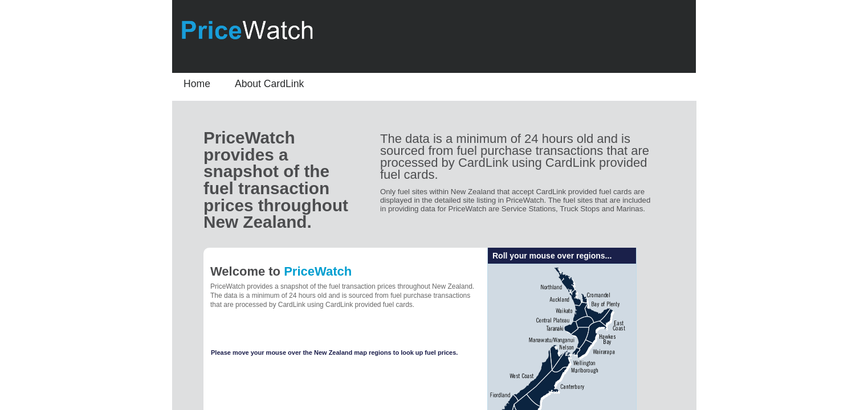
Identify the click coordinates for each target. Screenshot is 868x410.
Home (197, 84)
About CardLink (269, 84)
